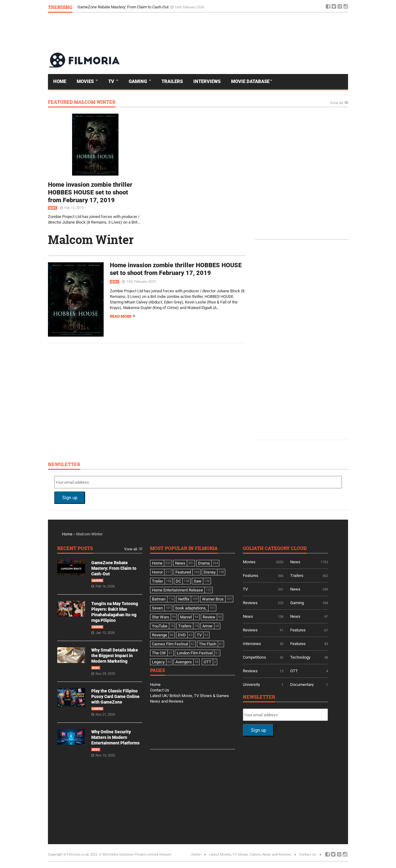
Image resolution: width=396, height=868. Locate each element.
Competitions (254, 657)
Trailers (172, 81)
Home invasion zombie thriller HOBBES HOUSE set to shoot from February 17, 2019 (90, 192)
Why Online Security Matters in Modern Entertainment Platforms (115, 737)
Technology (300, 657)
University (251, 685)
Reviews (250, 603)
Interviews (207, 81)
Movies (86, 81)
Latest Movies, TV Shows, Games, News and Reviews (250, 855)
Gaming (138, 81)
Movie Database (250, 81)
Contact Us (160, 690)
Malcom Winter (91, 239)
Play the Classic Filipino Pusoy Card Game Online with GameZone (115, 696)
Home (60, 81)
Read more (121, 316)
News (52, 208)
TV (112, 81)
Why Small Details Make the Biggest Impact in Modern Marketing (115, 656)
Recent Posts (75, 549)
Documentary (302, 685)
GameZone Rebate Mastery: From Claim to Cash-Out (123, 7)
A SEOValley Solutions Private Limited (129, 855)
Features (251, 576)
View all (336, 103)
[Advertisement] (235, 32)
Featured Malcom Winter (82, 102)
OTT (294, 671)
